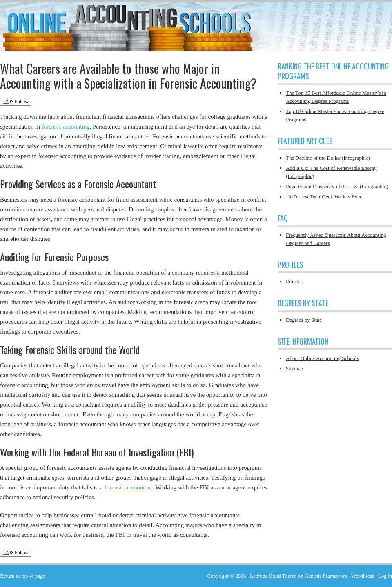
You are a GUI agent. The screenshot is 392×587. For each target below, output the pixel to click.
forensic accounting (66, 127)
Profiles (294, 281)
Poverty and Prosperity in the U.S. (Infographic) (337, 186)
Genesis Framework (326, 576)
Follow (16, 102)
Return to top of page (22, 576)
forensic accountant (128, 487)
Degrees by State (304, 320)
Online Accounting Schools (196, 22)
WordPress (363, 576)
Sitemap (295, 368)
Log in (385, 576)
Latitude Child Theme (273, 576)
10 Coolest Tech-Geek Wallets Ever (324, 197)
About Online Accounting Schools (322, 358)
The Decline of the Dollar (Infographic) (328, 158)
